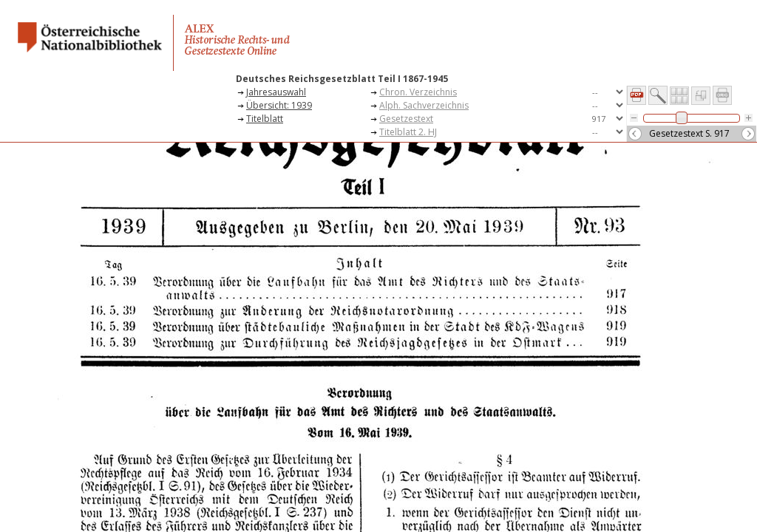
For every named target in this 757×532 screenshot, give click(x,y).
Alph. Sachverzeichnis (424, 105)
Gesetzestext (406, 119)
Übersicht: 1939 (279, 105)
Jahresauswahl (276, 92)
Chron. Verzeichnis (418, 92)
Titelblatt (265, 119)
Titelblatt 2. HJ (408, 132)
